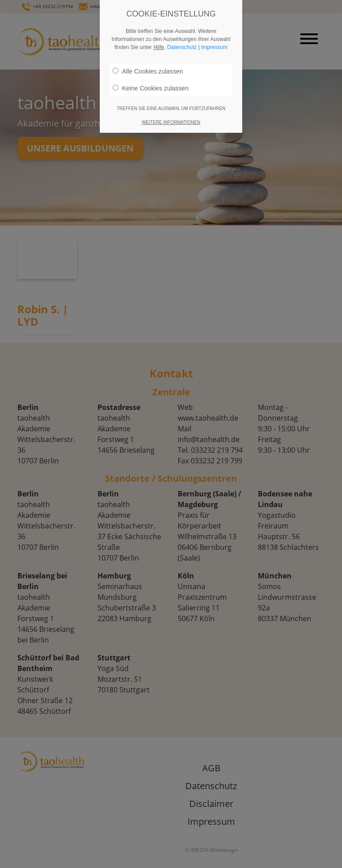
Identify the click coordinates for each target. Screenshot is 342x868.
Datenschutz (182, 47)
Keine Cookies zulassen (151, 88)
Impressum (214, 47)
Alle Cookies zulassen (148, 71)
